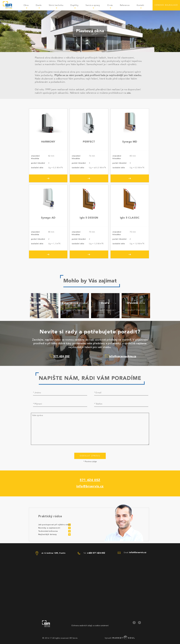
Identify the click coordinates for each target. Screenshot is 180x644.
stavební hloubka (35, 157)
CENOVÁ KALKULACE (166, 5)
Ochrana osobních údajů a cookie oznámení (90, 626)
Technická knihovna (48, 531)
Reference (125, 5)
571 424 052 (90, 480)
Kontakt (140, 5)
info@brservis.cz (90, 486)
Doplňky (76, 7)
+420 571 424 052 (96, 553)
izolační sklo (37, 168)
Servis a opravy (95, 7)
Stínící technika (58, 7)
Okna (28, 7)
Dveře (40, 7)
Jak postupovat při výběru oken (54, 525)
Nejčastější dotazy (48, 534)
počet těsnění (38, 163)
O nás (112, 7)
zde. (129, 93)
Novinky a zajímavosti (49, 528)
